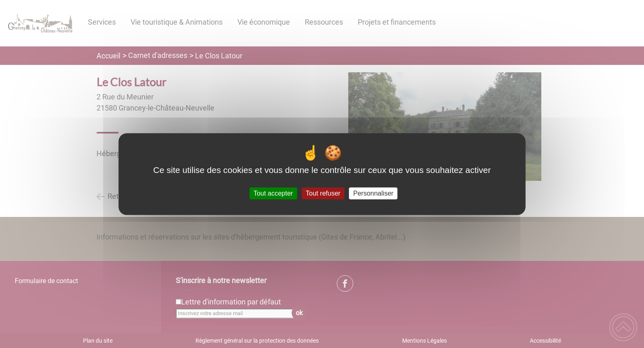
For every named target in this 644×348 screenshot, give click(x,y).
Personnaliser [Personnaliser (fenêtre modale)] (373, 193)
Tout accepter (273, 193)
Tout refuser (323, 193)
